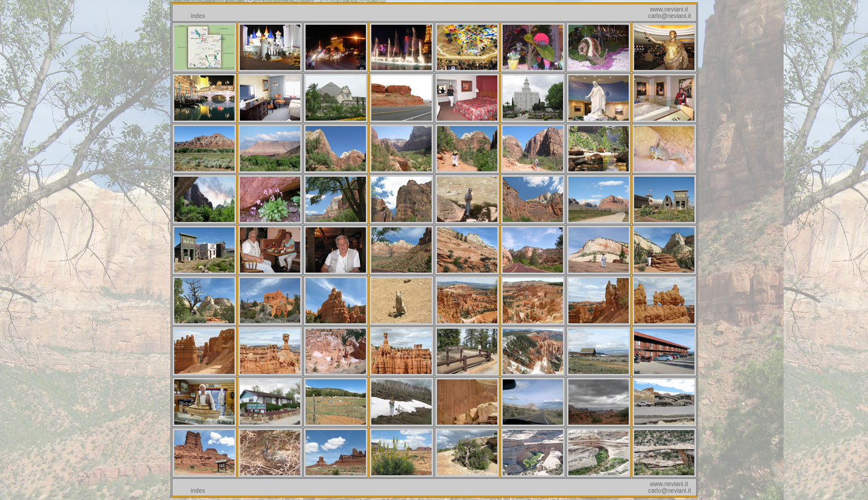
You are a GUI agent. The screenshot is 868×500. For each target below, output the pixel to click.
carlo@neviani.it (669, 16)
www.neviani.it (669, 9)
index (198, 16)
